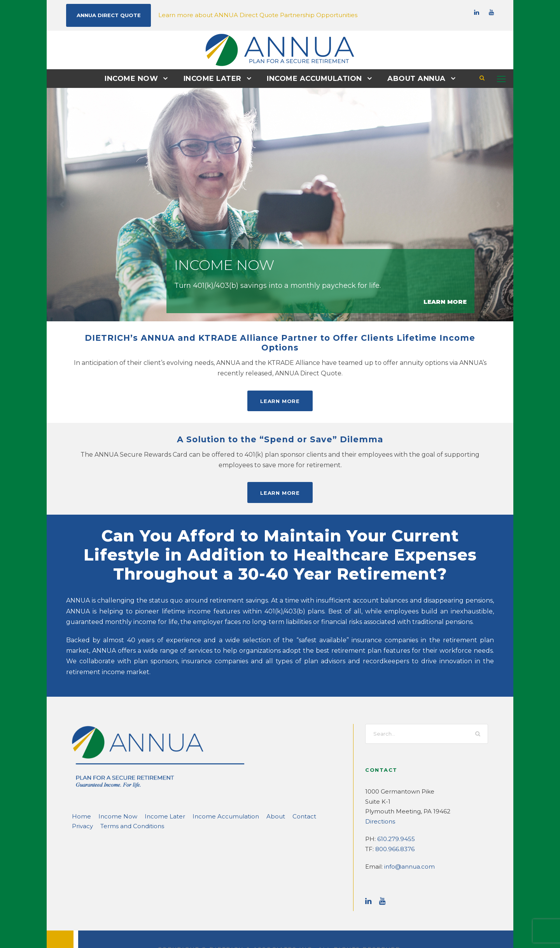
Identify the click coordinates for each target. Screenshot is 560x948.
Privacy (299, 795)
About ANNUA (410, 78)
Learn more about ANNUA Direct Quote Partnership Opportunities (238, 15)
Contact (272, 795)
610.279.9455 (395, 817)
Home (80, 795)
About (246, 795)
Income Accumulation (313, 78)
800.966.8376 (394, 828)
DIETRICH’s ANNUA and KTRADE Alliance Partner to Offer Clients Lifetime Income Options (280, 337)
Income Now (137, 78)
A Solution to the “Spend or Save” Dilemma (280, 429)
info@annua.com (405, 845)
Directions (378, 800)
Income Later (215, 78)
